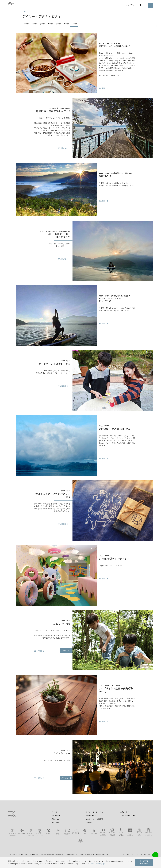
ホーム (25, 11)
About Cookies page (97, 864)
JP (142, 5)
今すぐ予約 (130, 5)
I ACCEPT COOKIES (144, 862)
